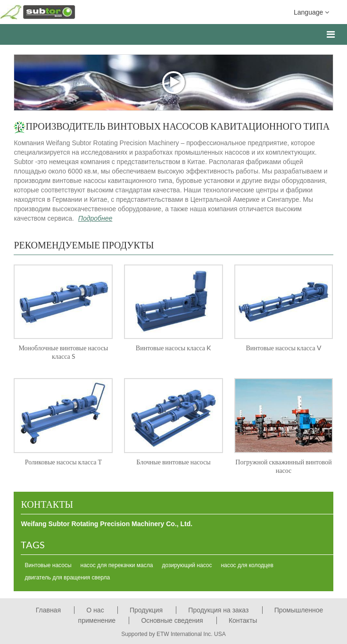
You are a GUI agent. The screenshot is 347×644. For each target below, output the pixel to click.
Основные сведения (172, 620)
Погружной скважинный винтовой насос (283, 466)
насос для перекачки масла (117, 565)
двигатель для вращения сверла (67, 578)
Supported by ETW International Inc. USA (173, 634)
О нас (95, 610)
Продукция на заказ (218, 610)
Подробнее (95, 218)
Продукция (146, 610)
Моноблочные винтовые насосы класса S (63, 352)
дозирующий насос (187, 565)
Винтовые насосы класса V (283, 348)
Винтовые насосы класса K (173, 348)
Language (311, 12)
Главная (48, 610)
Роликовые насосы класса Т (63, 462)
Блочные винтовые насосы (173, 462)
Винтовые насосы (48, 565)
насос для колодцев (247, 565)
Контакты (47, 504)
